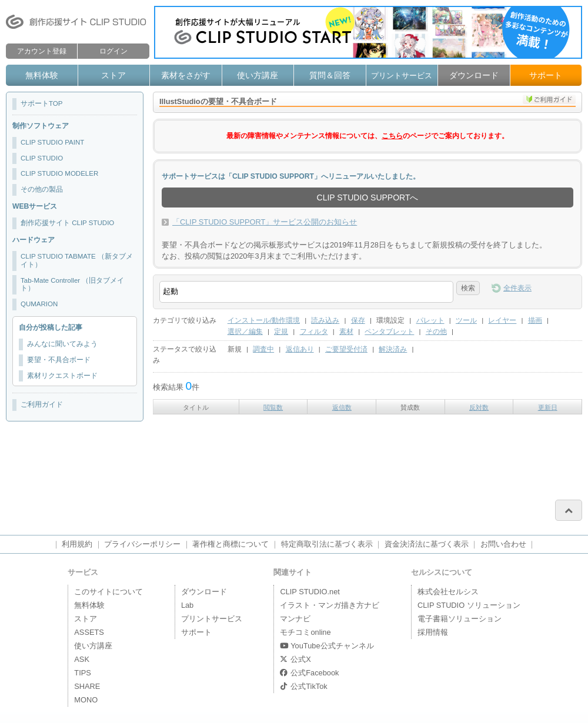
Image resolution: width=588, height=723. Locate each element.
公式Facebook (309, 673)
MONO (86, 700)
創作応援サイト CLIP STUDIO (67, 223)
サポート (546, 75)
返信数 (342, 407)
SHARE (87, 686)
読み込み (325, 320)
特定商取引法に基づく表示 (327, 544)
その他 (436, 332)
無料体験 (42, 75)
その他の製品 (42, 189)
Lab (187, 605)
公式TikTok (303, 686)
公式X (295, 659)
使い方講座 (258, 75)
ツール (466, 320)
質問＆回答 (330, 75)
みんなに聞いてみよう (62, 344)
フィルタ (314, 332)
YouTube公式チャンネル (327, 646)
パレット (430, 320)
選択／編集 (245, 332)
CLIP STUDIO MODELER (59, 173)
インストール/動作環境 (264, 320)
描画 (535, 320)
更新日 (548, 407)
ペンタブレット (389, 332)
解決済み (393, 349)
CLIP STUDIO (42, 158)
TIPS (82, 673)
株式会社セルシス (448, 592)
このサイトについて (108, 592)
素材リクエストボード (62, 376)
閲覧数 (273, 407)
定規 (281, 332)
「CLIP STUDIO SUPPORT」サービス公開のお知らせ (265, 222)
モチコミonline (305, 632)
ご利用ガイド (42, 404)
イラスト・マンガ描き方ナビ (330, 605)
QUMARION (39, 304)
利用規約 (77, 544)
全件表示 (517, 288)
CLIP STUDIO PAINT (52, 142)
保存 (358, 320)
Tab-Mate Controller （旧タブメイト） (72, 284)
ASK (82, 659)
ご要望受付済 (346, 349)
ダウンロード (474, 75)
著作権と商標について (230, 544)
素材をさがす (186, 75)
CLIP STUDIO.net (310, 592)
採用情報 (433, 632)
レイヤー (502, 320)
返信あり (300, 349)
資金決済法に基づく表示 (427, 544)
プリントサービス (402, 76)
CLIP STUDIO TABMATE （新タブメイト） (77, 260)
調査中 (263, 349)
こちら (392, 136)
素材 (346, 332)
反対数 (479, 407)
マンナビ (295, 619)
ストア (113, 75)
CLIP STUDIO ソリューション (469, 605)
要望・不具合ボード (59, 360)
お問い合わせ (503, 544)
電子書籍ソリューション (460, 619)
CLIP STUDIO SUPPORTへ (368, 198)
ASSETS (89, 632)
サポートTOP (41, 103)
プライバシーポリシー (142, 544)
